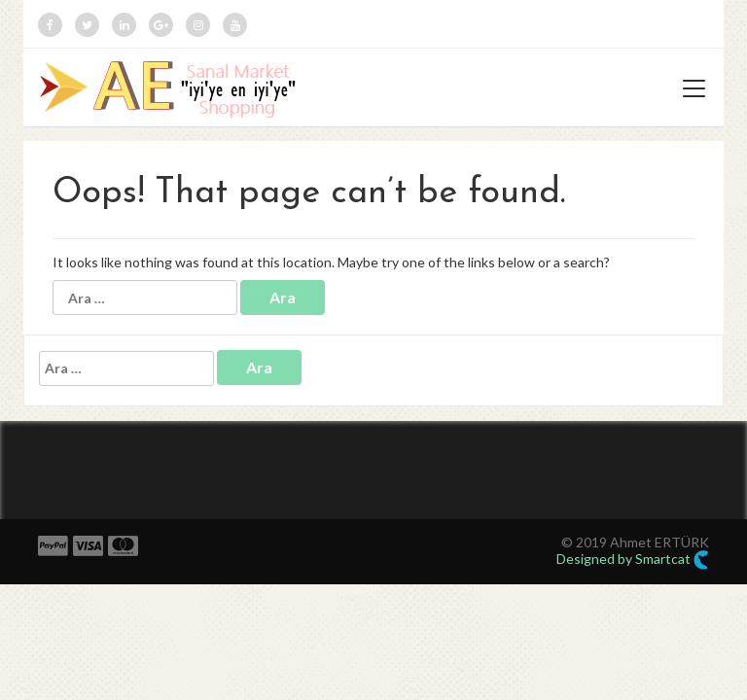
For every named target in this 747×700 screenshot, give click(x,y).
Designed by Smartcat (633, 560)
